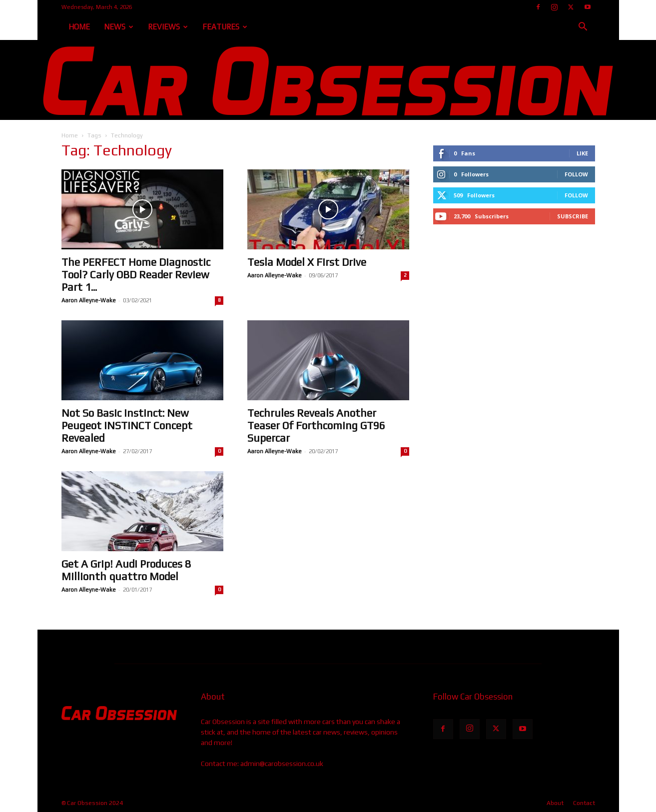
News (119, 27)
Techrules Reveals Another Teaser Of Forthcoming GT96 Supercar (316, 425)
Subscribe (573, 216)
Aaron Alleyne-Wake (89, 300)
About (555, 803)
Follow (576, 174)
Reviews (168, 27)
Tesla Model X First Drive (307, 262)
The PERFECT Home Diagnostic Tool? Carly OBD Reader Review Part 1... (136, 275)
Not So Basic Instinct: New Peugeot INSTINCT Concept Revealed (127, 425)
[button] (583, 28)
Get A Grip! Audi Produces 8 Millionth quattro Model (126, 570)
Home (79, 27)
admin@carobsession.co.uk (282, 764)
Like (582, 153)
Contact (584, 803)
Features (225, 27)
